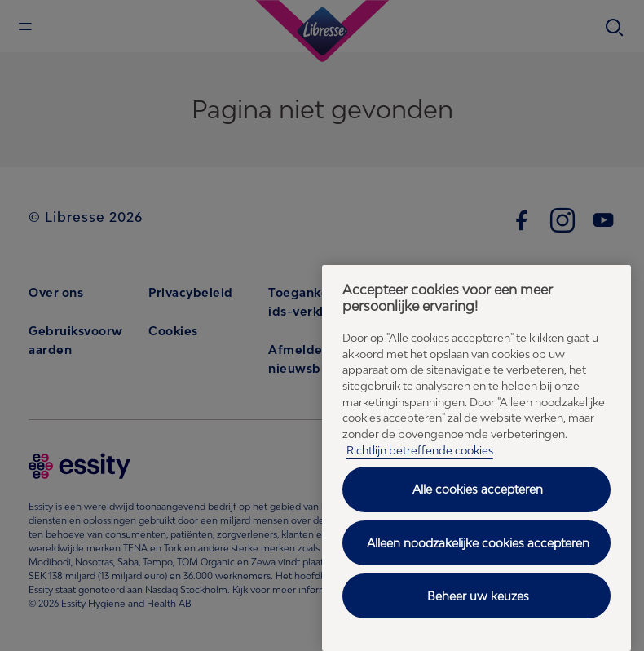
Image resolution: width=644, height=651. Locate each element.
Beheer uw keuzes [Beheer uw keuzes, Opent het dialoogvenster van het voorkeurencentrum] (478, 596)
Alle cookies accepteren (478, 489)
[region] (476, 458)
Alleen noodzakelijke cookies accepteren (478, 543)
